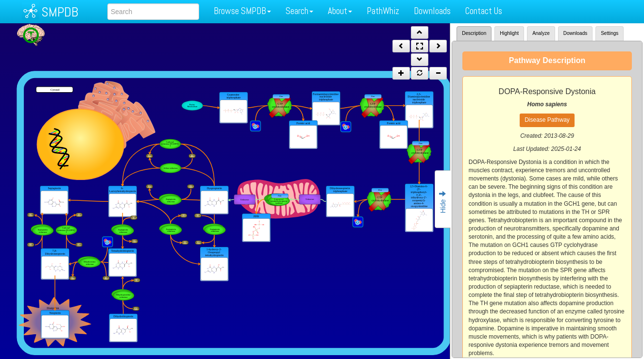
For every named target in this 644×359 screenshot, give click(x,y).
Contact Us (484, 11)
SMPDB (60, 12)
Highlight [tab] (509, 33)
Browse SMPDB (242, 11)
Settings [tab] (610, 33)
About (340, 11)
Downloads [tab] (575, 33)
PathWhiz (383, 11)
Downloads (432, 11)
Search (299, 11)
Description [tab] (474, 33)
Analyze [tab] (541, 33)
